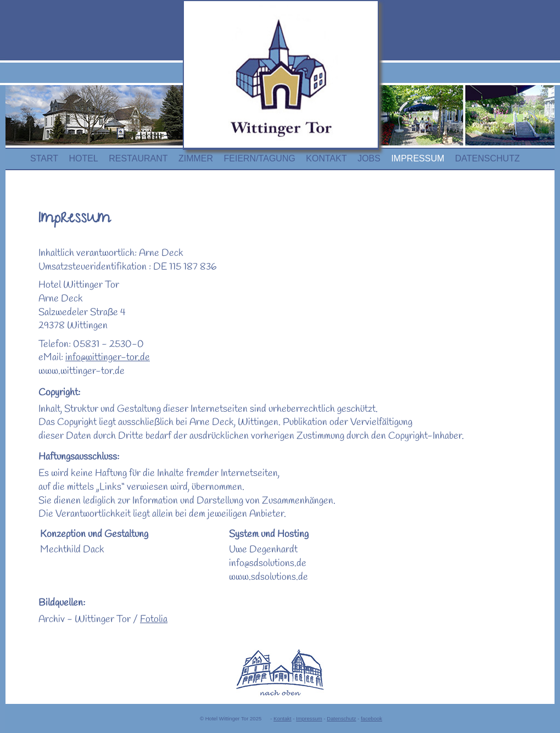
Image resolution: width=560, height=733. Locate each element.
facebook (371, 718)
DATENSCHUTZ (488, 158)
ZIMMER (196, 158)
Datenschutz (341, 718)
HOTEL (83, 158)
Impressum (309, 718)
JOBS (369, 158)
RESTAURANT (138, 158)
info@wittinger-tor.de (108, 358)
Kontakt (282, 718)
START (44, 158)
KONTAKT (326, 158)
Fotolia (154, 620)
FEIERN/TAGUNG (260, 158)
